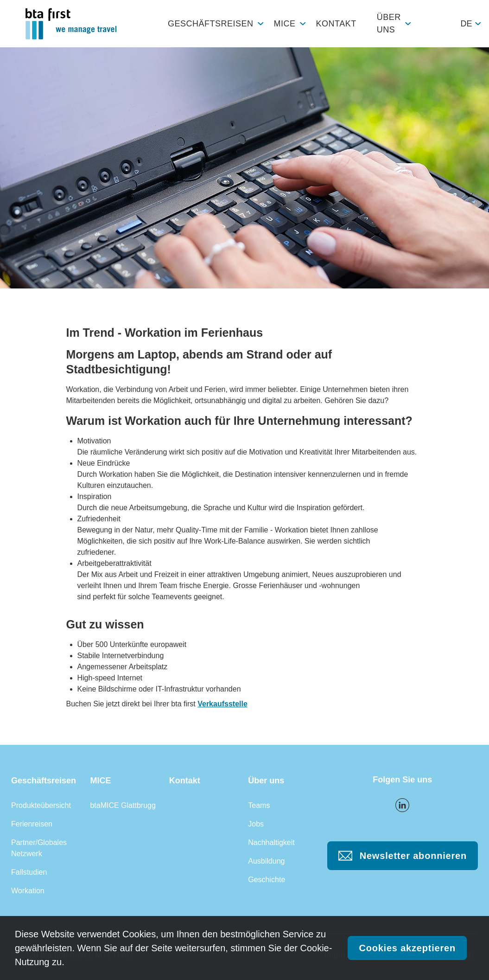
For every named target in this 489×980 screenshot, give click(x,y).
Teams (259, 805)
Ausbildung (266, 861)
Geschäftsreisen (211, 24)
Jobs (256, 824)
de (466, 24)
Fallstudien (29, 872)
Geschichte (267, 880)
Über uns (389, 23)
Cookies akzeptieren (407, 948)
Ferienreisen (32, 824)
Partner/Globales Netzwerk (39, 848)
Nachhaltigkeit (271, 842)
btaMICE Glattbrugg (123, 805)
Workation (28, 891)
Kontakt (336, 24)
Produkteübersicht (41, 805)
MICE (285, 24)
